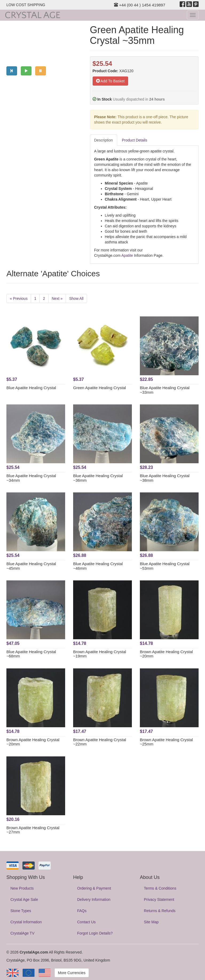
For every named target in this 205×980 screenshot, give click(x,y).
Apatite (127, 255)
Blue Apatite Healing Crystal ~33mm (165, 390)
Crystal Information (26, 922)
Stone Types (21, 911)
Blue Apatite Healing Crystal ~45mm (31, 566)
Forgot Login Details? (95, 933)
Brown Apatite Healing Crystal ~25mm (166, 742)
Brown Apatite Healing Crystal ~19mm (100, 654)
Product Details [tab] (135, 140)
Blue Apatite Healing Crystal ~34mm (31, 478)
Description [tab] (104, 140)
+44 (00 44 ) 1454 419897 (140, 5)
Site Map (151, 922)
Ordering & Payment (94, 888)
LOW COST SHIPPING (26, 5)
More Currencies (72, 973)
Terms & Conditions (160, 888)
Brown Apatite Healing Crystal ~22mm (100, 742)
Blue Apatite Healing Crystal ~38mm (165, 478)
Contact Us (86, 922)
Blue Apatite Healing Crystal (31, 388)
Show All (76, 298)
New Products (22, 888)
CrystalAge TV (22, 933)
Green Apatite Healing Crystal (100, 388)
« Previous (19, 298)
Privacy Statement (159, 899)
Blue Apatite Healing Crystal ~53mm (165, 566)
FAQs (82, 911)
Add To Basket (110, 81)
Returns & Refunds (160, 911)
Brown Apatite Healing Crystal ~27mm (33, 830)
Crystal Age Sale (24, 899)
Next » (57, 298)
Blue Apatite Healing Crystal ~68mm (31, 654)
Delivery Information (94, 899)
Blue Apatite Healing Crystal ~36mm (98, 478)
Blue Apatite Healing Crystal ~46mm (98, 566)
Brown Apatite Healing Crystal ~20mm (166, 654)
